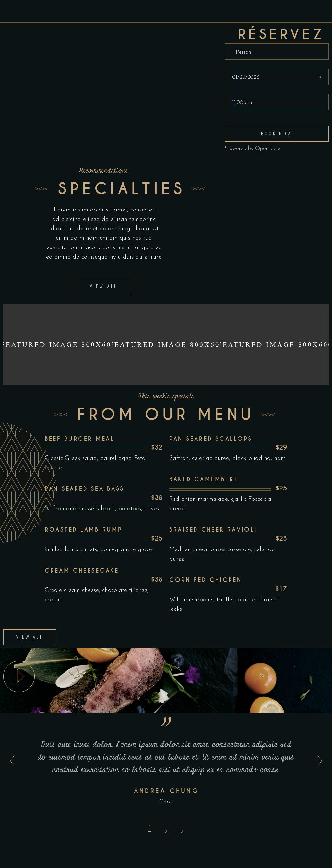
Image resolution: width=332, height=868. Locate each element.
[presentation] (11, 726)
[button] (150, 794)
